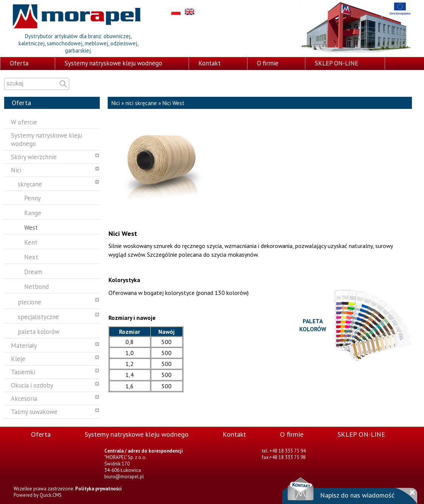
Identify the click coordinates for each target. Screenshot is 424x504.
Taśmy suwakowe (34, 412)
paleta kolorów (39, 332)
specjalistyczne (38, 317)
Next (31, 257)
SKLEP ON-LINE (337, 63)
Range (33, 213)
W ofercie (24, 122)
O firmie (268, 63)
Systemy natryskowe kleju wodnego (113, 63)
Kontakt (210, 63)
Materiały (24, 346)
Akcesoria (24, 399)
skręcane (30, 184)
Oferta (19, 63)
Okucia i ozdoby (32, 385)
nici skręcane (141, 103)
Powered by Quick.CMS (38, 495)
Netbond (36, 287)
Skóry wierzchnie (34, 157)
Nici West (173, 103)
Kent (31, 242)
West (31, 228)
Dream (33, 272)
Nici (16, 170)
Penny (32, 198)
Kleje (18, 359)
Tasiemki (23, 372)
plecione (29, 302)
